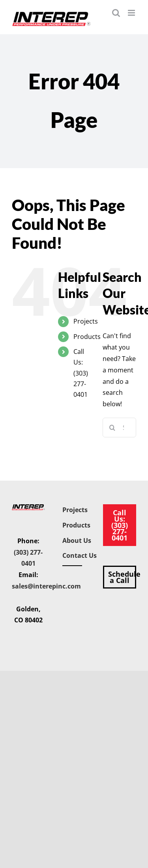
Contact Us (80, 555)
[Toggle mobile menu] (132, 13)
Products (87, 337)
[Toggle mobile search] (116, 13)
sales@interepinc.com (46, 586)
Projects (86, 321)
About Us (77, 540)
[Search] (112, 428)
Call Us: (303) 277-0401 (81, 373)
